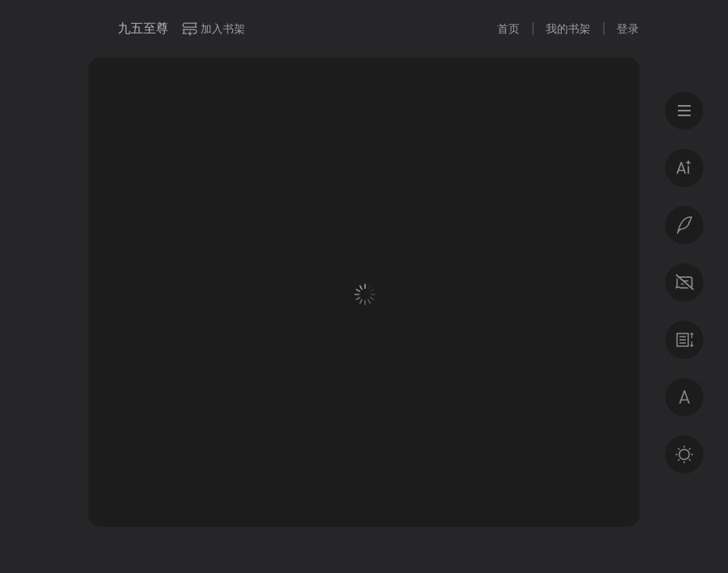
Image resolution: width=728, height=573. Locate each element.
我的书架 (568, 29)
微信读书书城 (97, 29)
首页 (508, 29)
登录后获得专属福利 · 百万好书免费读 (365, 419)
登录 (628, 29)
